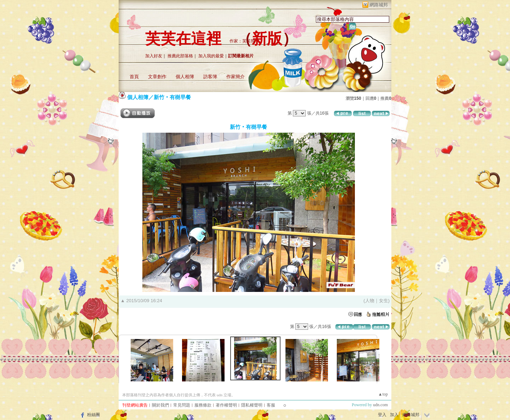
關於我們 (160, 405)
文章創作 (157, 77)
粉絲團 (93, 415)
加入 (394, 415)
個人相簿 (185, 77)
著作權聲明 (226, 405)
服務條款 (203, 405)
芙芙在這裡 (183, 39)
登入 (382, 415)
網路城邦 (379, 5)
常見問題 (182, 405)
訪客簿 (210, 77)
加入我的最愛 (211, 56)
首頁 (134, 77)
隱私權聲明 (252, 405)
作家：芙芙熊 (242, 41)
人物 (370, 301)
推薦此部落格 (180, 56)
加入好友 (154, 56)
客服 (271, 405)
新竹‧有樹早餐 (172, 97)
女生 (384, 301)
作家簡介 (236, 77)
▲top (383, 394)
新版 (267, 39)
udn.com (380, 405)
